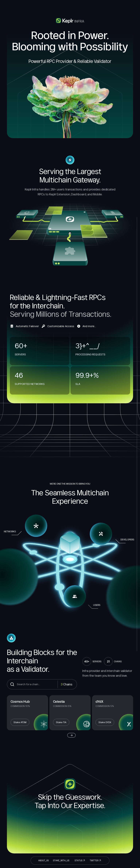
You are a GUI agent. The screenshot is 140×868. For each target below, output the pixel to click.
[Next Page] (71, 735)
